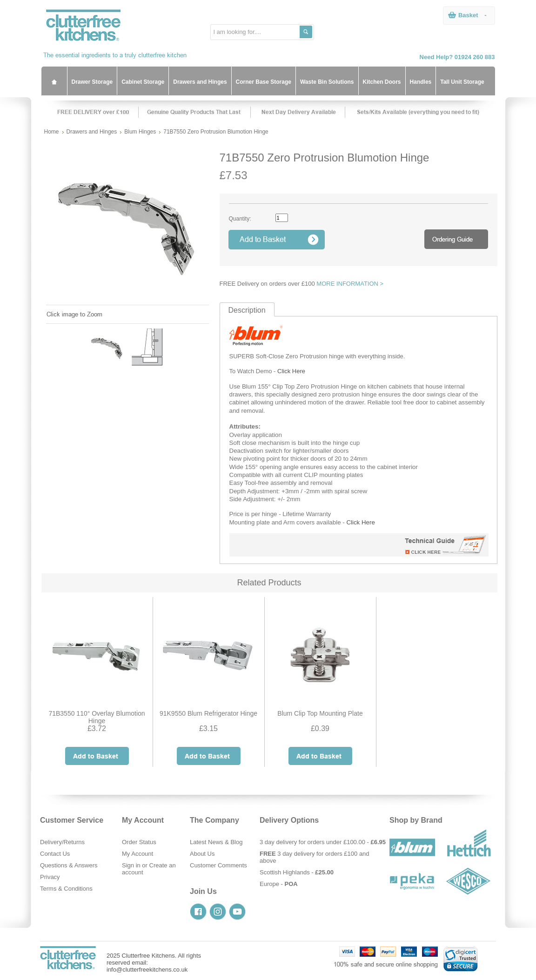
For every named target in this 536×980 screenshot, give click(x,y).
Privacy (50, 877)
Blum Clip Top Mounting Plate (320, 713)
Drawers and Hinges (92, 132)
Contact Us (55, 854)
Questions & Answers (69, 865)
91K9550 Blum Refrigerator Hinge (208, 713)
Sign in (131, 865)
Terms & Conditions (66, 889)
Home (52, 132)
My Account (137, 854)
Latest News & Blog (216, 842)
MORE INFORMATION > (350, 284)
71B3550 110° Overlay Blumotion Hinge (97, 717)
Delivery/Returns (62, 842)
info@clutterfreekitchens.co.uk (147, 970)
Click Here (291, 371)
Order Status (139, 842)
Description (247, 310)
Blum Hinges (140, 132)
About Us (202, 854)
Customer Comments (218, 865)
